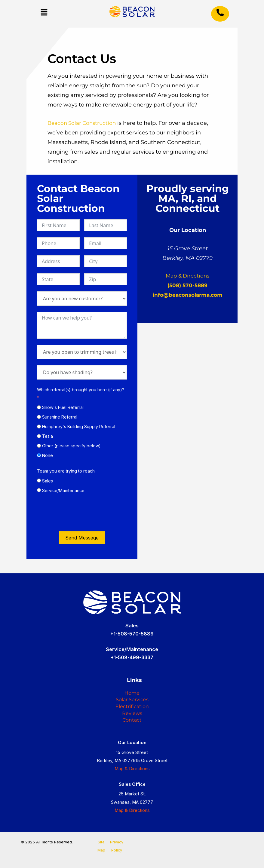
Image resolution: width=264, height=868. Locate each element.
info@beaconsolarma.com (187, 295)
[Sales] (39, 481)
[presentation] (83, 514)
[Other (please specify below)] (39, 446)
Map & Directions (188, 276)
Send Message (82, 538)
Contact (132, 719)
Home (132, 680)
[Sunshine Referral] (39, 417)
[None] (39, 455)
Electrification (132, 699)
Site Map (101, 846)
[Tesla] (39, 436)
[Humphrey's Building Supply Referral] (39, 426)
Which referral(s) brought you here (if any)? (81, 390)
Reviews (132, 709)
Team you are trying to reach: (66, 471)
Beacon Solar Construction (84, 123)
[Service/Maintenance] (39, 490)
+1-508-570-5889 (132, 620)
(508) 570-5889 (187, 285)
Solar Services (132, 690)
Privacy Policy (117, 846)
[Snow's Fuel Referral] (39, 407)
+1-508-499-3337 (132, 643)
